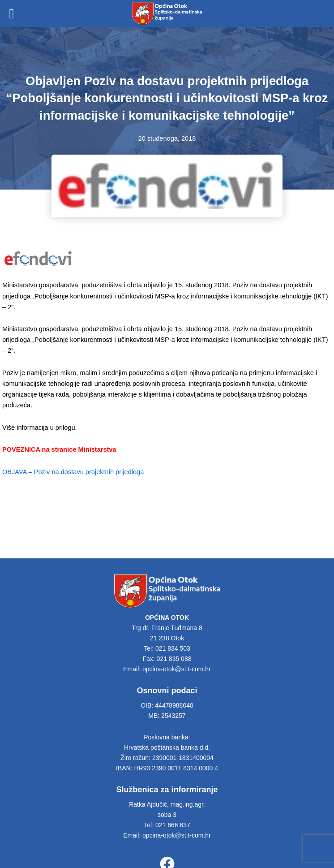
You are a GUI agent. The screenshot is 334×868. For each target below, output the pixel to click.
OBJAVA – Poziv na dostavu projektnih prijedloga (73, 472)
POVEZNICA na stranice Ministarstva (59, 449)
